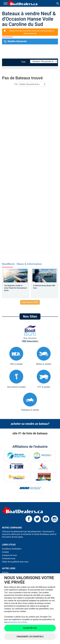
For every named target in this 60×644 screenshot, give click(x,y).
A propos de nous (9, 555)
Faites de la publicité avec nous (15, 562)
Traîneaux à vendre (30, 402)
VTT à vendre (44, 379)
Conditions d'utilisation (12, 549)
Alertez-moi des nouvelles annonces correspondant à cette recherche (32, 32)
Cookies (5, 552)
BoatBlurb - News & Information (22, 264)
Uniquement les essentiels (30, 637)
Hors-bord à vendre (16, 379)
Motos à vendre (44, 356)
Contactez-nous (9, 558)
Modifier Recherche (15, 41)
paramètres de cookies (17, 622)
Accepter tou (30, 628)
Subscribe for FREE (30, 302)
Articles (5, 573)
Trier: (24, 62)
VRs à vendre (16, 356)
